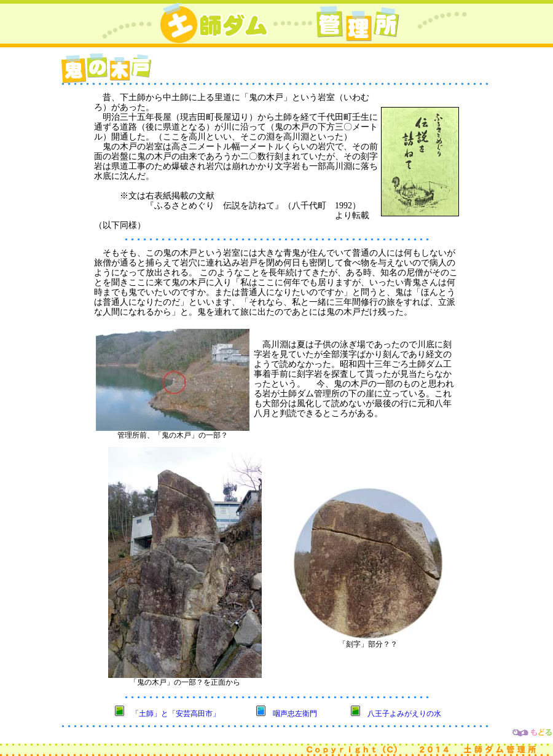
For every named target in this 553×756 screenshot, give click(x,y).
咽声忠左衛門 (295, 714)
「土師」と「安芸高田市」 (176, 714)
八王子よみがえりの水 (404, 714)
